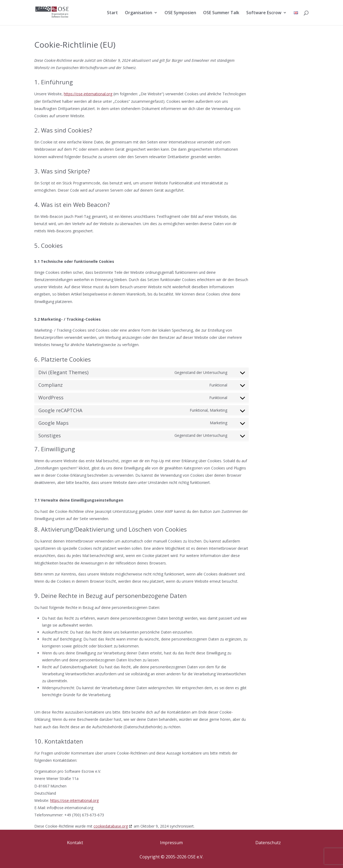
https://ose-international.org (88, 94)
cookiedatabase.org (111, 826)
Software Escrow (264, 13)
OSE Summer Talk (221, 13)
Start (112, 13)
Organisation (139, 13)
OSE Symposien (180, 13)
